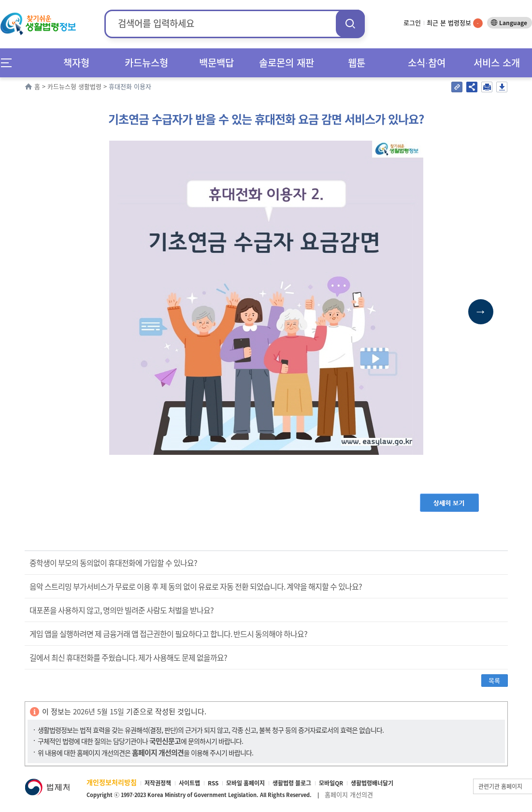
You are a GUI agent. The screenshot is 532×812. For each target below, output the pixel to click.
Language (513, 23)
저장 (502, 87)
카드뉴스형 (146, 63)
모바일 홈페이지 (245, 783)
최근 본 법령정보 (455, 22)
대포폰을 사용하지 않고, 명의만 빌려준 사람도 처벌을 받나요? (122, 610)
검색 (350, 23)
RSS (213, 783)
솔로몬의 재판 (287, 63)
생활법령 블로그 (292, 783)
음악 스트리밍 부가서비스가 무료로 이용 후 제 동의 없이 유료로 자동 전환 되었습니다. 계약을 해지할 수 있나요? (196, 586)
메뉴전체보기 (9, 63)
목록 (494, 680)
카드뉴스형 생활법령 (74, 86)
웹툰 (357, 63)
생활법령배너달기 (372, 783)
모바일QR (331, 783)
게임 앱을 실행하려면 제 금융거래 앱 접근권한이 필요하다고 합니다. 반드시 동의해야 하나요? (168, 634)
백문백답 (216, 63)
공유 (472, 87)
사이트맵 (189, 783)
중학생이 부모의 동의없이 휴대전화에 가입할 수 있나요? (113, 563)
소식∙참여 (427, 63)
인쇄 (487, 87)
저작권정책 (158, 783)
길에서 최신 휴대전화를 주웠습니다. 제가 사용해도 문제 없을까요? (128, 657)
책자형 (76, 63)
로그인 (412, 22)
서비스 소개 (497, 63)
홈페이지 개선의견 (349, 794)
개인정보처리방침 (112, 782)
